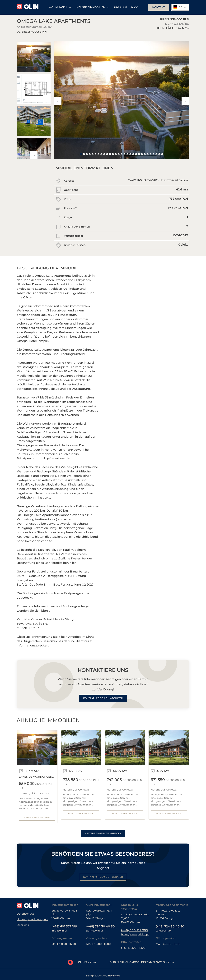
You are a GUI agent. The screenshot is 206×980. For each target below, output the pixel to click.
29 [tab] (162, 154)
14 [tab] (119, 154)
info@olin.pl (59, 930)
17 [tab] (127, 154)
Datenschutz (25, 913)
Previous (58, 101)
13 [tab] (116, 154)
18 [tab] (130, 154)
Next (34, 155)
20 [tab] (136, 154)
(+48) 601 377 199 (66, 926)
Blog (135, 7)
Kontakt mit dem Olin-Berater (103, 699)
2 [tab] (84, 154)
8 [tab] (101, 154)
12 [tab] (113, 154)
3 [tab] (87, 154)
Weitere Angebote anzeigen (103, 834)
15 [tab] (122, 154)
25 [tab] (150, 154)
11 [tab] (110, 154)
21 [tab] (139, 154)
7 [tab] (98, 154)
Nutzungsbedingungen (32, 919)
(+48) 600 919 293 (136, 930)
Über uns (121, 7)
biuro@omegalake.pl (135, 934)
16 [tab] (124, 154)
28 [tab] (159, 154)
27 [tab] (156, 154)
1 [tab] (81, 154)
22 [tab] (142, 154)
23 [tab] (145, 154)
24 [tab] (148, 154)
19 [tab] (133, 154)
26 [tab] (153, 154)
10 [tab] (107, 154)
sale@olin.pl (164, 930)
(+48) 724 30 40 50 (102, 926)
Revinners (114, 976)
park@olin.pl (95, 930)
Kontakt (159, 7)
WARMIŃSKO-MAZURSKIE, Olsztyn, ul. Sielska (158, 180)
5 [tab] (93, 154)
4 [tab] (90, 154)
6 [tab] (95, 154)
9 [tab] (104, 154)
